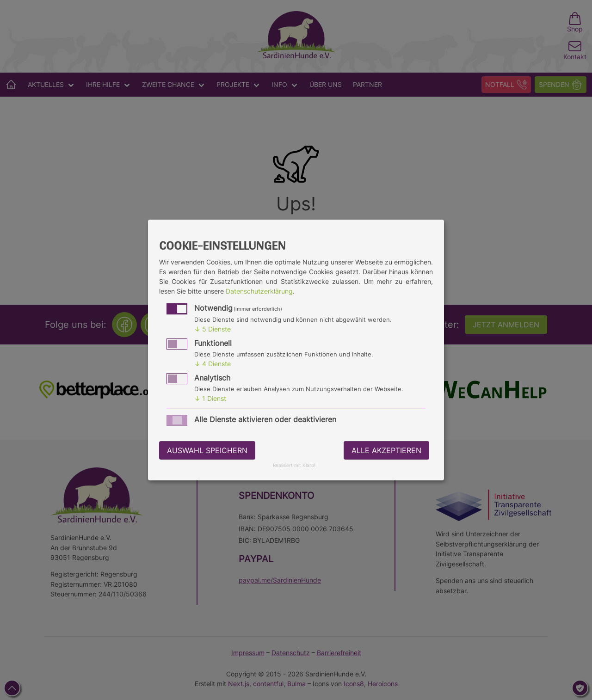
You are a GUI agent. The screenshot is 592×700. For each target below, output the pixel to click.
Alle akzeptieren (386, 450)
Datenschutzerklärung (259, 291)
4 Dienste (213, 364)
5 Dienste (213, 329)
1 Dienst (210, 398)
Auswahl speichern (207, 450)
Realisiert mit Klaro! (294, 466)
